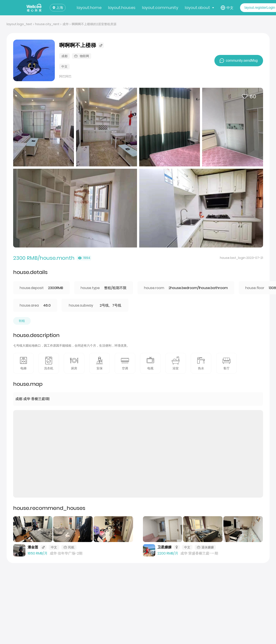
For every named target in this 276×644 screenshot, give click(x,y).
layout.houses (122, 8)
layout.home (89, 8)
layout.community (160, 8)
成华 (66, 24)
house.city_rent (47, 24)
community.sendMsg (239, 61)
